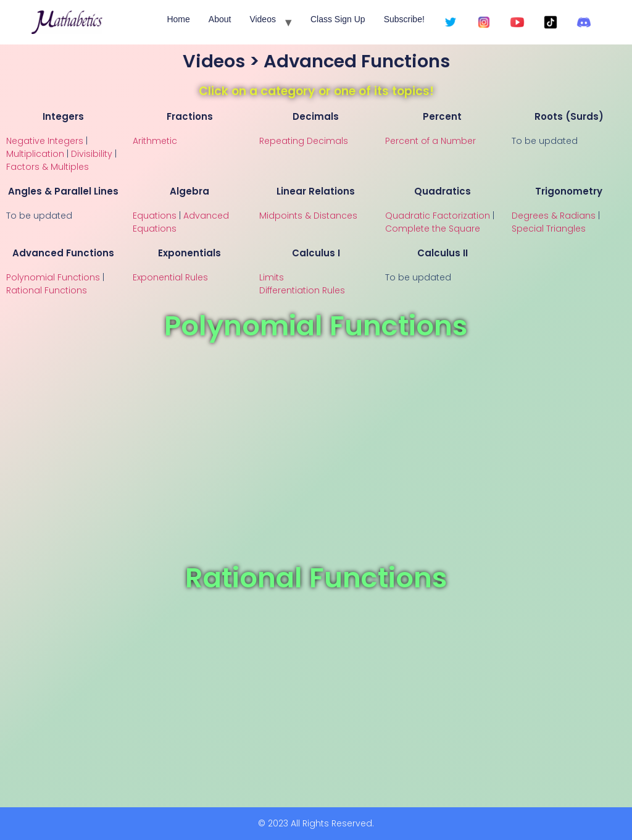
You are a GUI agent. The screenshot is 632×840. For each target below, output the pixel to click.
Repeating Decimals (304, 141)
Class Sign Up (338, 19)
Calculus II (443, 253)
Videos (263, 19)
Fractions (190, 116)
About (220, 19)
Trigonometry (569, 191)
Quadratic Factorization (438, 216)
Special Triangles (549, 229)
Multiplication (35, 154)
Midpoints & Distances (308, 216)
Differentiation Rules (302, 290)
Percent (442, 116)
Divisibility (92, 154)
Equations (155, 216)
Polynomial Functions (53, 277)
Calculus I (316, 253)
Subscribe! (404, 19)
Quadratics (443, 191)
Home (178, 19)
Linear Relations (316, 191)
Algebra (189, 191)
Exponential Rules (170, 277)
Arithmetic (155, 141)
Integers (63, 116)
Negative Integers (45, 141)
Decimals (316, 116)
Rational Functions (47, 290)
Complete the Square (433, 229)
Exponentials (189, 253)
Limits (272, 277)
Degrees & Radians (554, 216)
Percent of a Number (430, 141)
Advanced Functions (63, 253)
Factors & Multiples (48, 167)
